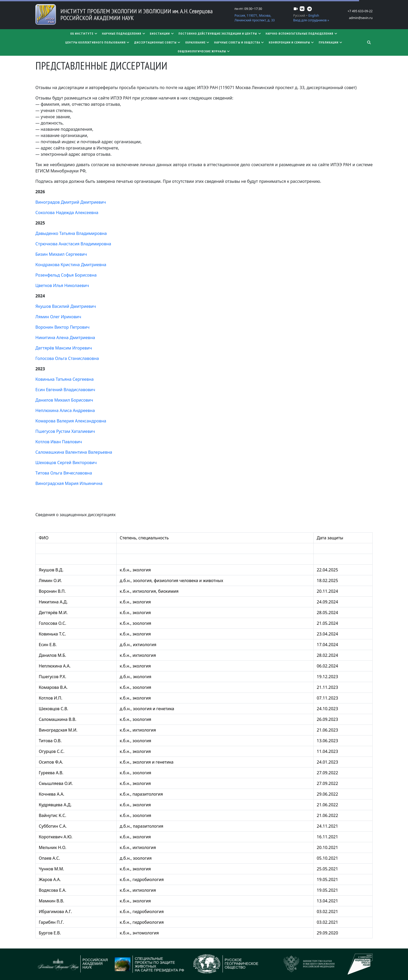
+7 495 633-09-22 (360, 11)
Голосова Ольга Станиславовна (67, 358)
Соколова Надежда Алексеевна (67, 213)
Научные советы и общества (239, 42)
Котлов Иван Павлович (59, 442)
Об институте (84, 33)
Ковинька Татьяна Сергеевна (65, 379)
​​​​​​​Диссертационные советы (158, 42)
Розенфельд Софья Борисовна (66, 275)
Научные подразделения (124, 33)
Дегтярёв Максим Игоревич (64, 348)
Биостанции (162, 33)
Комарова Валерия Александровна (71, 421)
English (314, 15)
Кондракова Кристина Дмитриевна (71, 265)
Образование (198, 42)
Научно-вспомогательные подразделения (302, 33)
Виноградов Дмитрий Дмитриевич (71, 202)
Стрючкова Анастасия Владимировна (73, 244)
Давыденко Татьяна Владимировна (71, 233)
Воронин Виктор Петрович (62, 327)
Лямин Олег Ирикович (58, 317)
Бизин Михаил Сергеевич (61, 254)
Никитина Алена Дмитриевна (65, 338)
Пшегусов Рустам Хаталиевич (65, 431)
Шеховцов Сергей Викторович (66, 463)
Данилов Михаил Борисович (64, 400)
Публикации (331, 42)
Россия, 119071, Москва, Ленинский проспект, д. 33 (254, 18)
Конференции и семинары (292, 42)
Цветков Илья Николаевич (62, 285)
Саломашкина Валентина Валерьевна (74, 452)
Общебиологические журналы (204, 51)
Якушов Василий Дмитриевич (66, 306)
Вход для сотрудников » (311, 20)
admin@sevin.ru (361, 18)
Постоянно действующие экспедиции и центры (220, 33)
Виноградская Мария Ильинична (69, 483)
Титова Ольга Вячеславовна (64, 473)
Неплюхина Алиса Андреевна (65, 410)
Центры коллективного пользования (98, 42)
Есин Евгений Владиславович (65, 390)
